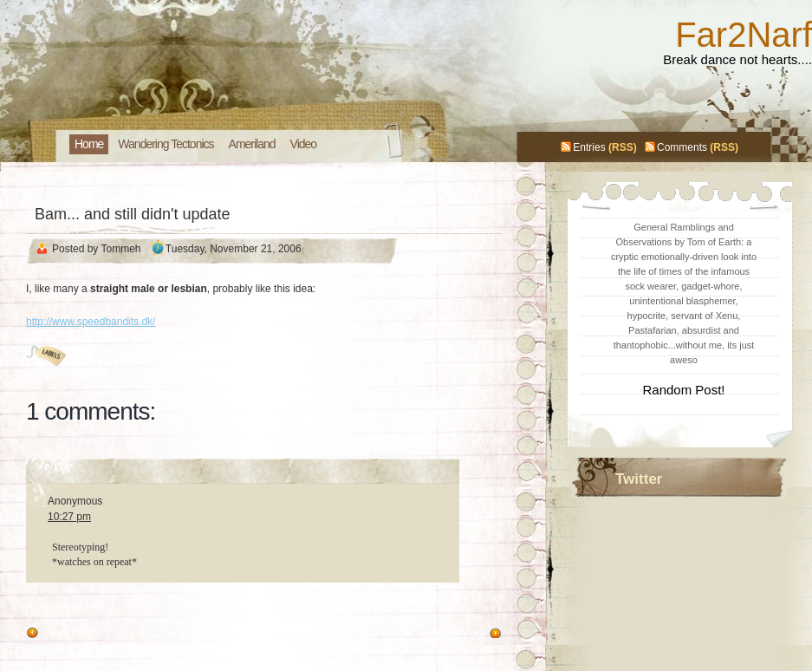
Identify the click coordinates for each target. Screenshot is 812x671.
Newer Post (458, 634)
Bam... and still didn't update (133, 214)
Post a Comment (65, 607)
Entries (589, 147)
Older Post (68, 634)
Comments (682, 147)
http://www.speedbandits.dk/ (91, 322)
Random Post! (683, 390)
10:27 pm (69, 517)
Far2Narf (744, 35)
